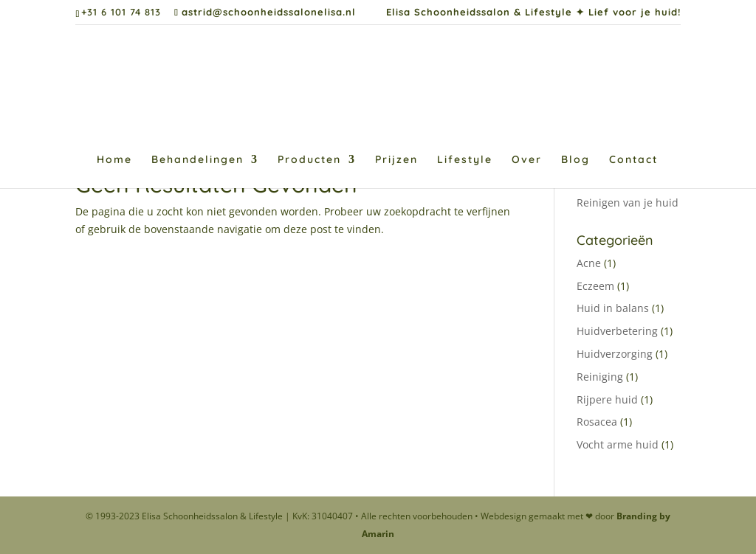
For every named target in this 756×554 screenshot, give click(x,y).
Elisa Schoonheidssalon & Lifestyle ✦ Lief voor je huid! (533, 13)
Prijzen (396, 160)
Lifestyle (465, 160)
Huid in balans (613, 308)
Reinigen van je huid (628, 202)
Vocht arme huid (618, 444)
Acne (589, 263)
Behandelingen (197, 160)
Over (527, 160)
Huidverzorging (615, 354)
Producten (309, 160)
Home (114, 160)
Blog (575, 160)
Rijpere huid (607, 399)
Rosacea (597, 422)
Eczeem (595, 286)
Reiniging (600, 377)
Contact (633, 160)
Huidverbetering (617, 331)
